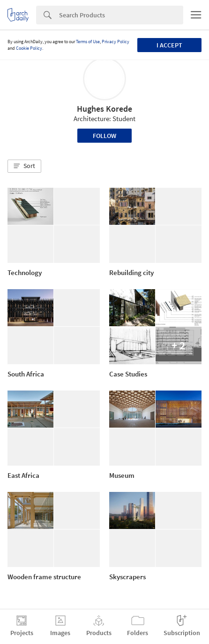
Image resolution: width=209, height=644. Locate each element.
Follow (104, 136)
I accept (169, 45)
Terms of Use (88, 42)
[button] (24, 166)
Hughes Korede (104, 109)
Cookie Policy (29, 48)
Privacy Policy (116, 42)
